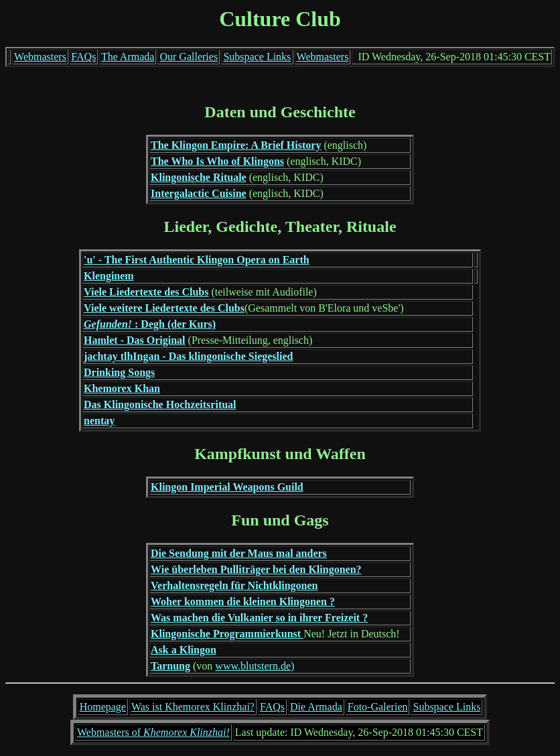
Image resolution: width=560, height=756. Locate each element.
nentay (99, 421)
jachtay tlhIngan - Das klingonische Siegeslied (188, 356)
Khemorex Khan (122, 388)
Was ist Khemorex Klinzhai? (193, 707)
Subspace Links (257, 57)
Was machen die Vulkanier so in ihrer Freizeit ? (259, 618)
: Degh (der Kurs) (150, 324)
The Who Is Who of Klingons (217, 161)
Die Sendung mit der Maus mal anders (239, 553)
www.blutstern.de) (255, 666)
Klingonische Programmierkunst (227, 634)
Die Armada (316, 707)
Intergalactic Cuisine (199, 193)
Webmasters (40, 57)
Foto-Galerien (378, 707)
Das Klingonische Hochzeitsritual (160, 404)
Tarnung (170, 666)
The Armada (128, 57)
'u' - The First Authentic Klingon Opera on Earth (197, 260)
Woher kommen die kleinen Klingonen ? (243, 602)
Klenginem (109, 276)
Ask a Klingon (184, 650)
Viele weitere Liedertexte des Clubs (164, 308)
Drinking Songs (119, 372)
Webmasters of (153, 732)
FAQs (83, 57)
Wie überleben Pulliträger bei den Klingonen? (256, 569)
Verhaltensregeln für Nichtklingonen (234, 585)
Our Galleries (189, 57)
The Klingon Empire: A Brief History (236, 145)
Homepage (103, 707)
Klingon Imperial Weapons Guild (227, 487)
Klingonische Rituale (199, 177)
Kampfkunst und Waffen (280, 454)
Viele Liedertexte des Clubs (146, 292)
